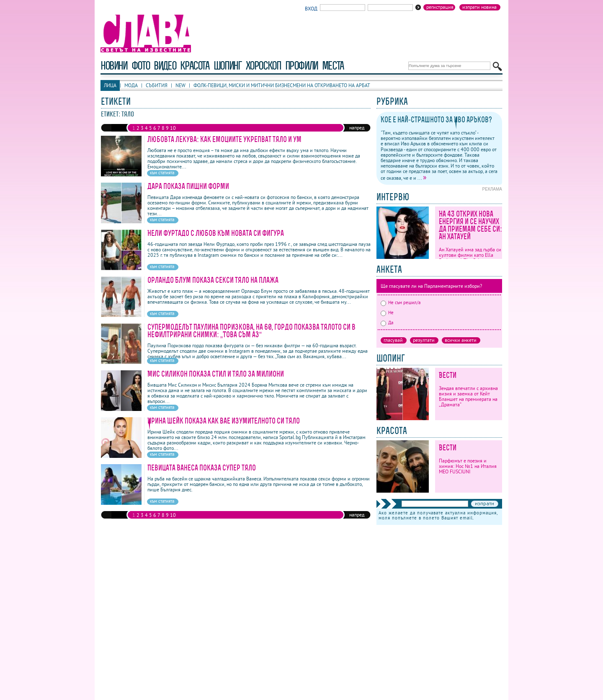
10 (173, 128)
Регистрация (440, 7)
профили (301, 66)
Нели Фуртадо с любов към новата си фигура (216, 233)
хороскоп (263, 66)
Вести (448, 375)
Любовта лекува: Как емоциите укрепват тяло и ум (224, 139)
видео (165, 66)
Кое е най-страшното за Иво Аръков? (436, 120)
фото (141, 66)
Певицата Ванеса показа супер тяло (202, 468)
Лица (110, 85)
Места (333, 66)
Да (387, 323)
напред (357, 128)
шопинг (228, 66)
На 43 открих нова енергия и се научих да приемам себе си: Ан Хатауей (470, 225)
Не (387, 313)
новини (114, 66)
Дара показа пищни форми (188, 186)
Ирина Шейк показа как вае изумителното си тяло (224, 421)
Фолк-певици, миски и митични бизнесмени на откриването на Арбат (282, 85)
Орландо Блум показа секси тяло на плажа (213, 280)
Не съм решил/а (401, 302)
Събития (157, 85)
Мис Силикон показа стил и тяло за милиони (216, 374)
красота (195, 66)
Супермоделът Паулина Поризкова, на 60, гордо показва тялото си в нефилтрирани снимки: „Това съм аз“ (251, 331)
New (180, 85)
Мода (131, 85)
